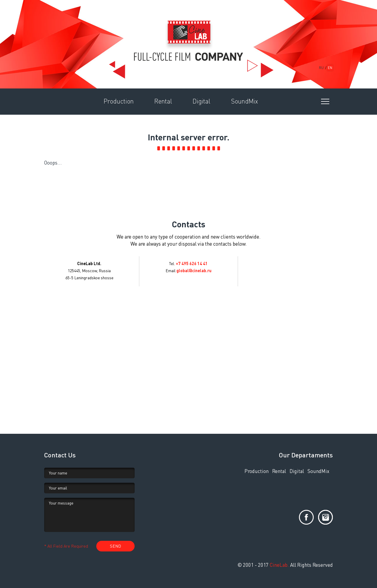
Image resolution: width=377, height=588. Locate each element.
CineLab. (279, 565)
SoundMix (318, 471)
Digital (297, 471)
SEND (115, 546)
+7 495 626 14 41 (192, 263)
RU (321, 68)
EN (330, 68)
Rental (279, 471)
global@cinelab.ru (194, 271)
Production (257, 471)
